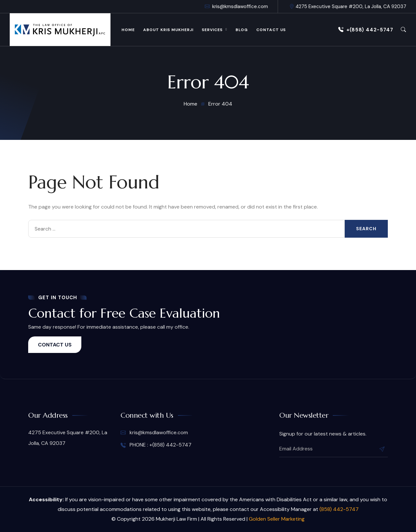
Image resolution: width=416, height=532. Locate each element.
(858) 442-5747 (339, 509)
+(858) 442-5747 (366, 30)
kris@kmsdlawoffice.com (236, 6)
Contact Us (271, 30)
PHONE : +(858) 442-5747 (156, 445)
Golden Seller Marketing (277, 519)
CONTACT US (55, 345)
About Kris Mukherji (168, 30)
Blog (242, 30)
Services (212, 30)
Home (128, 30)
